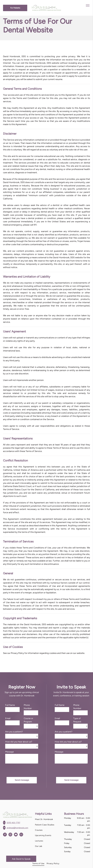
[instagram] (10, 835)
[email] (21, 835)
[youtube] (16, 835)
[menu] (88, 5)
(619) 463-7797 (13, 823)
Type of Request (77, 720)
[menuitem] (48, 819)
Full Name (10, 705)
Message (10, 752)
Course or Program (28, 720)
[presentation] (24, 770)
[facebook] (5, 835)
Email (8, 718)
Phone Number (28, 707)
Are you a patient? (14, 732)
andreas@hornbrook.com (17, 828)
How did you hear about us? (19, 742)
